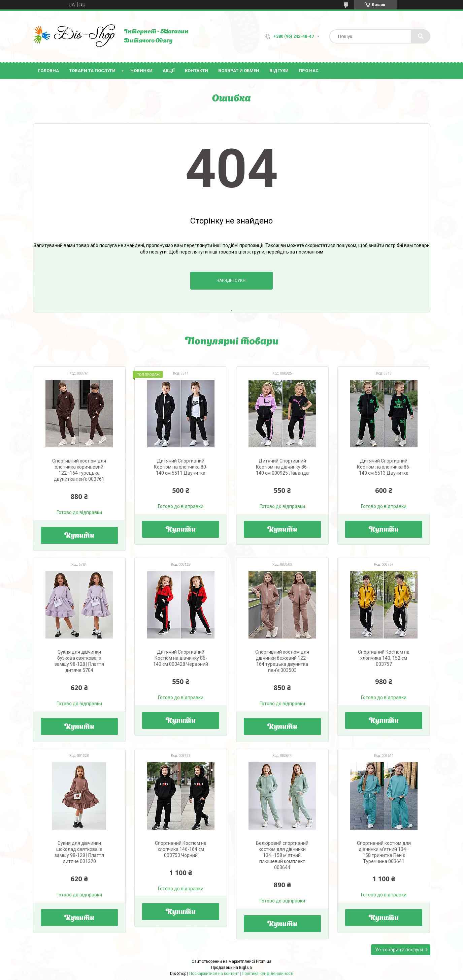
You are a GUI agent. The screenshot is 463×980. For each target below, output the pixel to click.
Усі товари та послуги (399, 950)
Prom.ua (264, 961)
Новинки (141, 71)
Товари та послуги (92, 71)
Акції (169, 71)
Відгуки (279, 71)
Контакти (196, 71)
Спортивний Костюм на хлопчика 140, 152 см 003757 (384, 658)
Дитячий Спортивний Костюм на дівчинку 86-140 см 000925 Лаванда (282, 467)
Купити (79, 536)
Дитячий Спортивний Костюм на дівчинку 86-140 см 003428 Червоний (181, 658)
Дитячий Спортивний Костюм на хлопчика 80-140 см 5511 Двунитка (181, 467)
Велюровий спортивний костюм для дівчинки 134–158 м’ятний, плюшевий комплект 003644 (282, 855)
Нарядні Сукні (231, 280)
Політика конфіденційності (268, 974)
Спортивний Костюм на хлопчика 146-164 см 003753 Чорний (181, 849)
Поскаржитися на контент (214, 974)
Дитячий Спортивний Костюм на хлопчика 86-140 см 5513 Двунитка (384, 467)
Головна (48, 71)
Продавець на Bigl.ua (231, 968)
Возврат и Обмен (239, 71)
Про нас (309, 71)
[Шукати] (421, 36)
